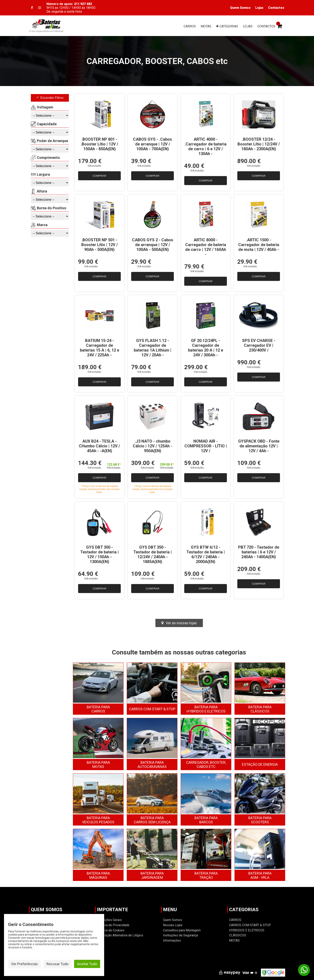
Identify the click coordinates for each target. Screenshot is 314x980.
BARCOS (206, 820)
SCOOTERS (260, 820)
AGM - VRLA (260, 875)
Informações (172, 940)
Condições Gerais (109, 920)
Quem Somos (240, 8)
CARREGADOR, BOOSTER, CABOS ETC (206, 765)
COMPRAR (99, 176)
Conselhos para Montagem (182, 930)
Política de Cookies (111, 930)
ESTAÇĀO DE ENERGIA (260, 764)
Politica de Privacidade (113, 925)
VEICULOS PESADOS (98, 820)
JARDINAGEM (152, 875)
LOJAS (248, 26)
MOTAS (206, 26)
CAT (227, 26)
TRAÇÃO (206, 875)
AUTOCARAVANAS (152, 765)
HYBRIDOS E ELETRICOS (206, 709)
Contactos (276, 8)
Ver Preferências (24, 964)
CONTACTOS (266, 26)
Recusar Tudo (57, 964)
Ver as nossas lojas (179, 623)
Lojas (259, 8)
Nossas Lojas (173, 925)
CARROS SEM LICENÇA (152, 820)
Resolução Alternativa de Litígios (120, 935)
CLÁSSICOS (260, 709)
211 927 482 (83, 4)
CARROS (190, 26)
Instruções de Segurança (180, 935)
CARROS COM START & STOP (152, 709)
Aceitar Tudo (87, 964)
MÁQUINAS (98, 875)
